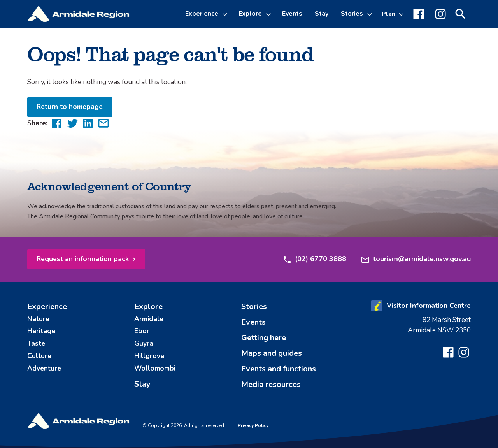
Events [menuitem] (292, 14)
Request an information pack (83, 259)
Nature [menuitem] (38, 319)
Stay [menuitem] (322, 14)
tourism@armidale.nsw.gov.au (416, 259)
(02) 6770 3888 (314, 259)
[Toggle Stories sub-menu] (371, 14)
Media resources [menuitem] (271, 384)
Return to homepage (70, 107)
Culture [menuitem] (39, 356)
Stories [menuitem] (254, 307)
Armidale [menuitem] (149, 319)
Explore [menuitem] (148, 307)
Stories (352, 14)
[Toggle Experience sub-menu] (226, 14)
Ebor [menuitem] (142, 331)
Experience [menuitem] (47, 307)
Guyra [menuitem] (144, 343)
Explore (250, 14)
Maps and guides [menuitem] (272, 353)
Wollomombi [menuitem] (155, 368)
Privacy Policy (253, 425)
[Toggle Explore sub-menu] (270, 14)
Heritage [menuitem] (41, 331)
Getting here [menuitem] (264, 338)
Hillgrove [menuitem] (149, 356)
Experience (202, 14)
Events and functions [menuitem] (279, 369)
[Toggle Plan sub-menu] (393, 14)
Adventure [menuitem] (44, 368)
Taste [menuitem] (36, 343)
